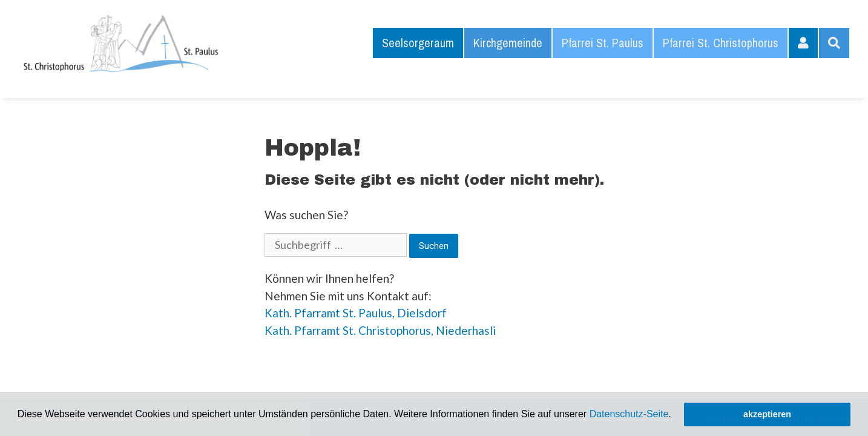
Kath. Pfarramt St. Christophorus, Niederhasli (380, 330)
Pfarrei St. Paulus (603, 43)
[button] (676, 415)
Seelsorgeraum (418, 43)
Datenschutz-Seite (629, 414)
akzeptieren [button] (767, 414)
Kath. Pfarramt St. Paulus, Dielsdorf (356, 313)
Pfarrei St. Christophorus (721, 43)
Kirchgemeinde (508, 43)
